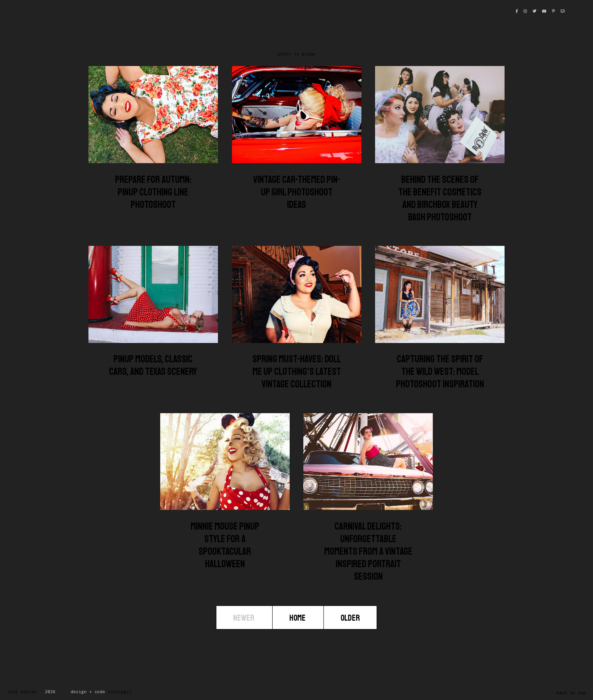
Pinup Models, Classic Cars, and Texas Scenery (153, 365)
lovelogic (120, 691)
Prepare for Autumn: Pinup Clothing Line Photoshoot (153, 192)
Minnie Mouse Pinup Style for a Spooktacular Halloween (225, 545)
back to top (571, 693)
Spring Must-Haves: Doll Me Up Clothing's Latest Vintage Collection (297, 372)
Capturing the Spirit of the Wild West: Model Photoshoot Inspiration (440, 372)
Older (350, 618)
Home (298, 618)
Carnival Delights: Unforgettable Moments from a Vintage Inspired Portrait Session (368, 551)
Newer (244, 618)
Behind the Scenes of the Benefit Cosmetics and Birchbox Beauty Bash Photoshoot (440, 198)
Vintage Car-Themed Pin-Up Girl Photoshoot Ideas (297, 192)
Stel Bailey (22, 691)
